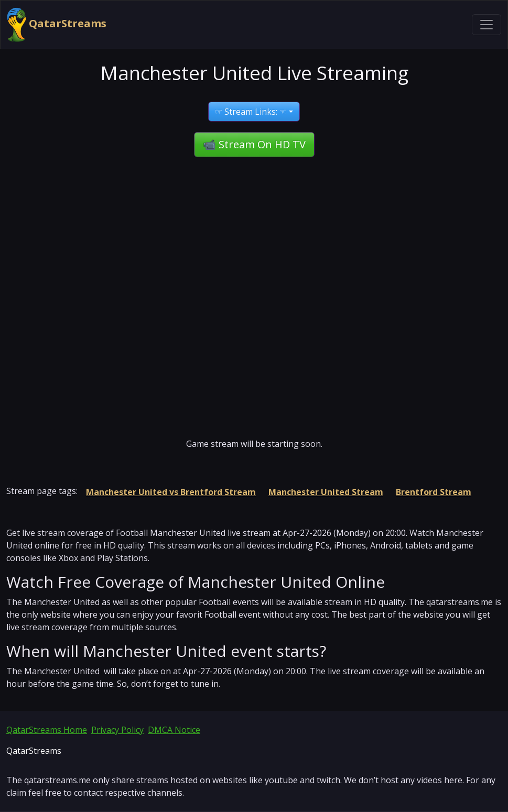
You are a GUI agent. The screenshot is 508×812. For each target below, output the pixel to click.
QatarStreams (57, 25)
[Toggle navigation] (487, 25)
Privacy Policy (117, 730)
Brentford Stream (434, 492)
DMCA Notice (174, 730)
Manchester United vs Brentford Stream (171, 492)
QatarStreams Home (47, 730)
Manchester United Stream (326, 492)
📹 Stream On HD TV (254, 144)
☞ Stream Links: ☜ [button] (251, 112)
